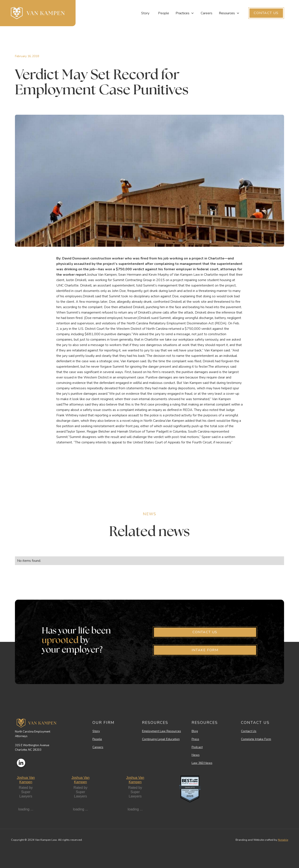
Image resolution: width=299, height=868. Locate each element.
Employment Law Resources (162, 731)
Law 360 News (202, 763)
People (164, 13)
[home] (38, 13)
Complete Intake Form (256, 739)
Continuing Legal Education (161, 739)
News (196, 755)
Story (145, 13)
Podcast (197, 747)
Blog (195, 731)
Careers (207, 13)
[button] (185, 13)
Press (195, 739)
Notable (283, 840)
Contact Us (249, 731)
